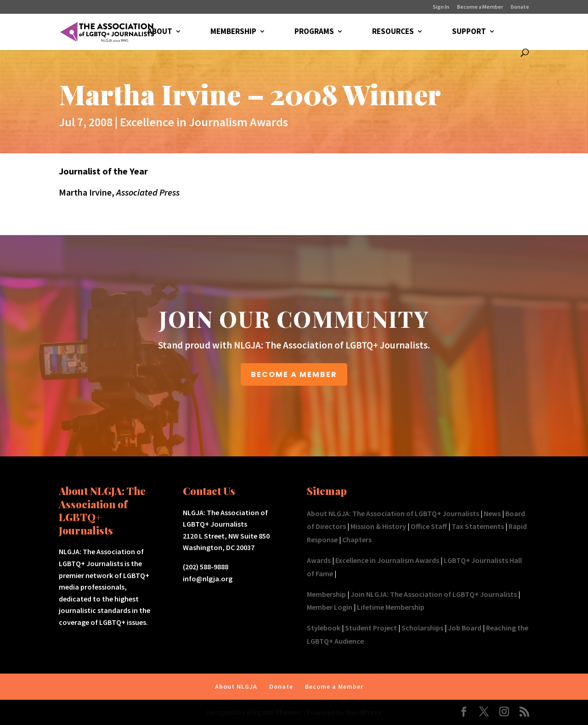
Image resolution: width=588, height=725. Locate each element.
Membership (326, 594)
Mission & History (378, 526)
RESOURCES (393, 32)
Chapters (357, 540)
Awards (319, 560)
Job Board (465, 628)
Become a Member (480, 7)
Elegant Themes (274, 712)
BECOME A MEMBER (294, 374)
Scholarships (422, 628)
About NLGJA (236, 686)
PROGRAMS (314, 32)
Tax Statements (478, 526)
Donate (520, 7)
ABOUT (159, 32)
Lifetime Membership (391, 607)
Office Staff (429, 526)
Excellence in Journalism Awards (204, 122)
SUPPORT (469, 32)
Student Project (371, 628)
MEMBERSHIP (233, 32)
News (492, 513)
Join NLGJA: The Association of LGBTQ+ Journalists (434, 594)
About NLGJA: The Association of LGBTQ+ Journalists (393, 513)
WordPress (364, 712)
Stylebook (324, 628)
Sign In (441, 7)
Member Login (330, 607)
